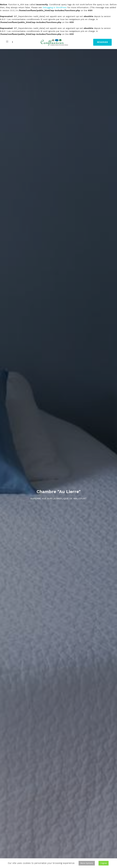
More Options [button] (87, 863)
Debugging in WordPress (55, 7)
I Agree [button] (104, 863)
